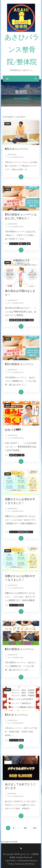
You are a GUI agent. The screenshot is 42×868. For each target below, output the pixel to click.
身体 (29, 244)
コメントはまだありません (16, 157)
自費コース (22, 244)
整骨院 (8, 124)
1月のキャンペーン (17, 715)
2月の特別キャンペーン (19, 649)
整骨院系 (18, 320)
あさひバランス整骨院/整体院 (22, 50)
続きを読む (18, 177)
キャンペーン (14, 244)
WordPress (30, 864)
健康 (11, 455)
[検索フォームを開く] (36, 79)
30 (25, 828)
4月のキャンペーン (17, 149)
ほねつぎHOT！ (14, 430)
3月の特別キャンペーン (19, 364)
